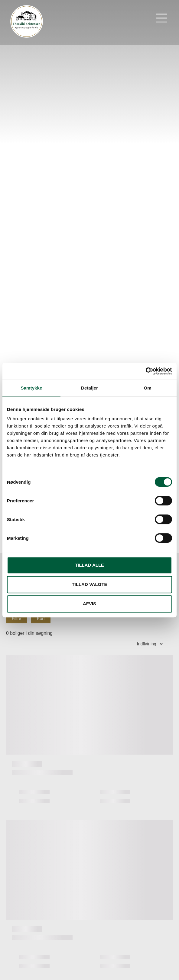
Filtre (16, 619)
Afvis (89, 604)
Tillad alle (89, 565)
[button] (162, 19)
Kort (41, 619)
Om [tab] (147, 388)
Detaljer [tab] (89, 388)
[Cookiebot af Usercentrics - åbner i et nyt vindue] (146, 371)
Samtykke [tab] (32, 388)
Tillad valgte (89, 584)
